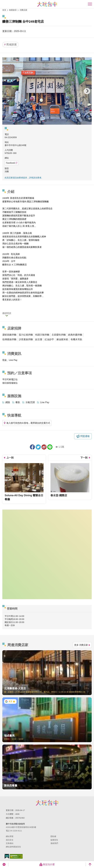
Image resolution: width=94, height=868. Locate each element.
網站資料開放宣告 (13, 847)
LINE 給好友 (50, 447)
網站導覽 (10, 836)
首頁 (4, 10)
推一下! (38, 447)
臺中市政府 (47, 803)
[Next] (87, 91)
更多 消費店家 (82, 645)
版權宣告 (54, 840)
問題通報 (85, 436)
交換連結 (10, 843)
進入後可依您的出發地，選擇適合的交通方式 (27, 423)
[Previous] (7, 91)
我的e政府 (7, 856)
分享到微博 (44, 447)
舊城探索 (10, 45)
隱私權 (53, 836)
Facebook (12, 163)
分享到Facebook (32, 447)
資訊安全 (10, 840)
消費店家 (23, 10)
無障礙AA (16, 856)
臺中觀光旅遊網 (47, 4)
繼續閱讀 (7, 313)
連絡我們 (54, 843)
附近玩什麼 (47, 864)
